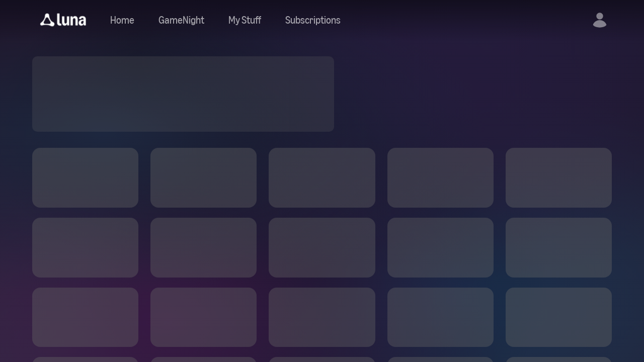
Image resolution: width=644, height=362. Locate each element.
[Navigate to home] (122, 20)
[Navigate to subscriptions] (313, 20)
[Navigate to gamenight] (181, 20)
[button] (63, 20)
